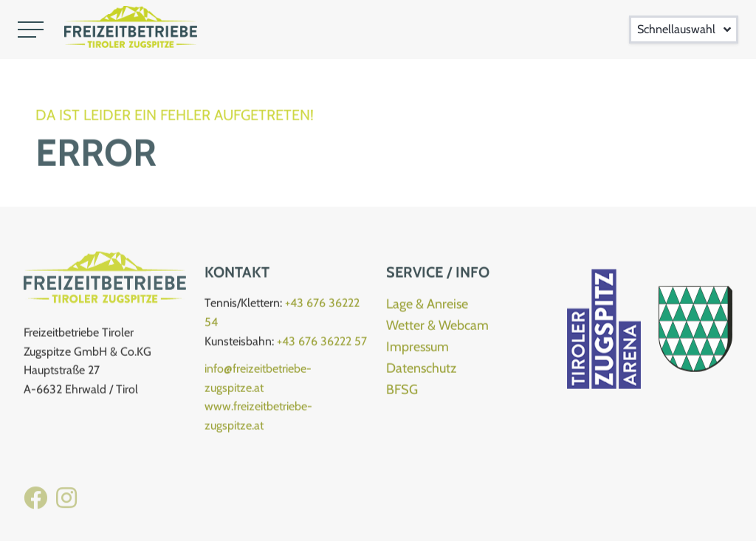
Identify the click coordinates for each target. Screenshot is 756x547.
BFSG (402, 393)
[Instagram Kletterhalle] (66, 507)
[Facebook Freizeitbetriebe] (35, 507)
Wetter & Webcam (437, 328)
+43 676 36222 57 (322, 344)
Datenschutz (421, 371)
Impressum (417, 350)
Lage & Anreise (427, 307)
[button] (31, 30)
